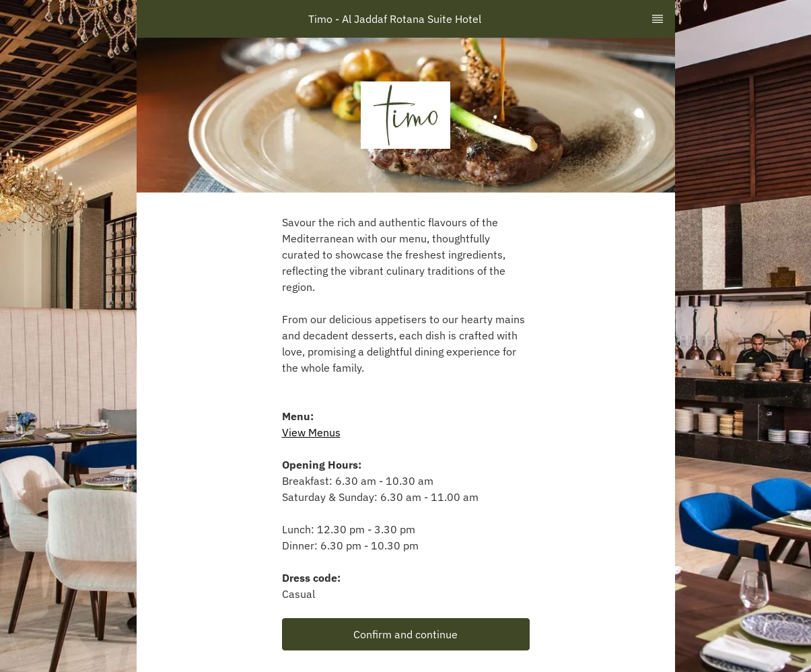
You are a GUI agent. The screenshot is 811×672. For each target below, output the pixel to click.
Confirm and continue (406, 634)
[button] (406, 634)
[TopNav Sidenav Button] (658, 19)
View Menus (311, 432)
